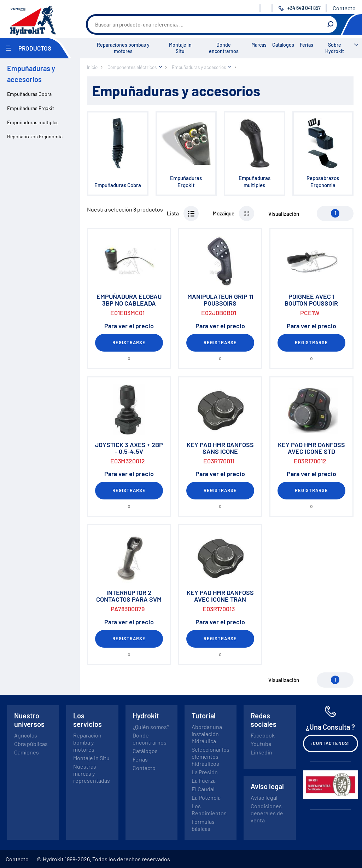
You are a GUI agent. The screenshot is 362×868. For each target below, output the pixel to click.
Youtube (261, 744)
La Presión (205, 772)
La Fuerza (204, 780)
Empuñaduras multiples (33, 122)
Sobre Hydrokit (335, 48)
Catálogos (283, 45)
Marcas (259, 45)
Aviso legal (264, 797)
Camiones (27, 752)
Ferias (306, 45)
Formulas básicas (203, 825)
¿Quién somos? (151, 727)
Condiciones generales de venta (267, 813)
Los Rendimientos (209, 809)
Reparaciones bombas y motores (123, 48)
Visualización (284, 214)
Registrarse (129, 342)
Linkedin (261, 752)
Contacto (344, 8)
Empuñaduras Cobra (29, 94)
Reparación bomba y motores (87, 742)
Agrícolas (26, 735)
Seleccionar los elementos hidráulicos (211, 756)
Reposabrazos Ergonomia (35, 136)
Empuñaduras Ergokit (31, 108)
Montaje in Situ (180, 48)
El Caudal (203, 789)
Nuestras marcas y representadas (92, 773)
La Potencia (206, 797)
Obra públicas (31, 744)
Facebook (263, 735)
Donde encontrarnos (224, 48)
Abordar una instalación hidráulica (207, 734)
